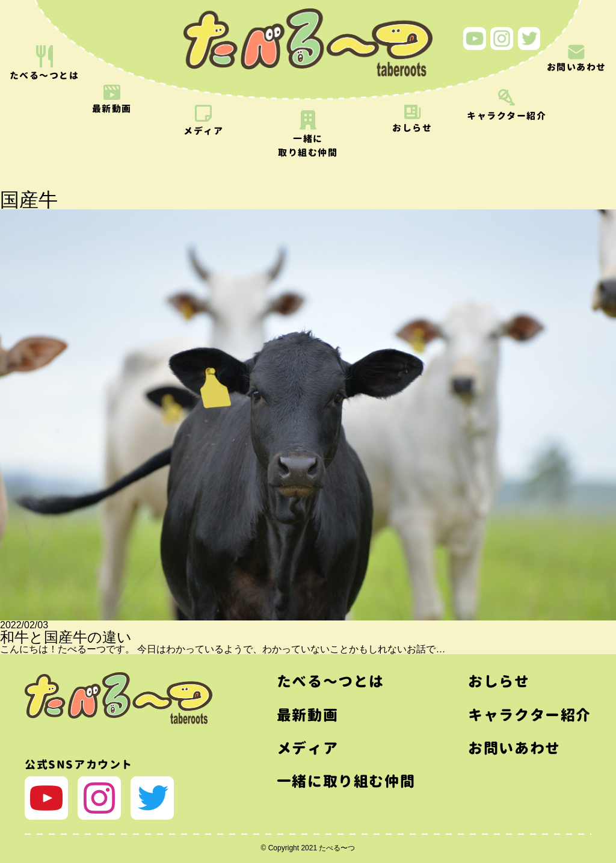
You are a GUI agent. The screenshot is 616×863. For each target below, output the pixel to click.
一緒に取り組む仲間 (346, 781)
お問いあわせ (514, 748)
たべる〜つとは (331, 681)
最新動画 (307, 715)
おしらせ (499, 681)
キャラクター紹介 (530, 715)
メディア (307, 748)
